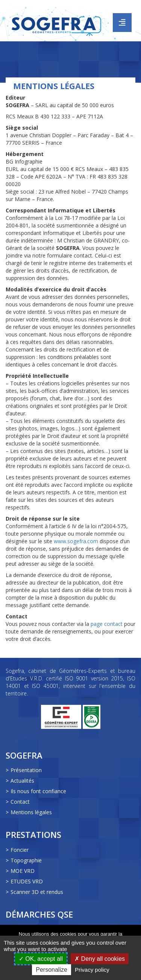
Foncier (20, 850)
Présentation (26, 770)
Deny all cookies (100, 959)
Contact (20, 802)
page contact (107, 624)
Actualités (22, 781)
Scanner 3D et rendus (37, 892)
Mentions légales (31, 812)
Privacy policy (92, 970)
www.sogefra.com (76, 541)
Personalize (52, 970)
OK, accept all (41, 959)
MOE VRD (23, 871)
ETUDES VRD (27, 881)
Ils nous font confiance (38, 791)
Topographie (26, 860)
